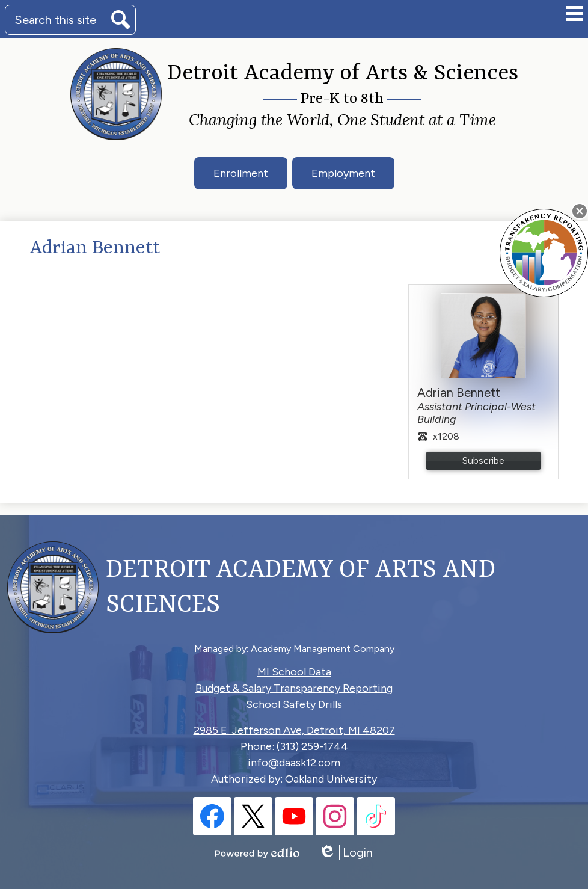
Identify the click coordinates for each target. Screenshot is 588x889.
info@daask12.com (294, 763)
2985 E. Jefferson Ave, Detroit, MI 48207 (294, 730)
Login (346, 853)
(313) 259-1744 (312, 746)
